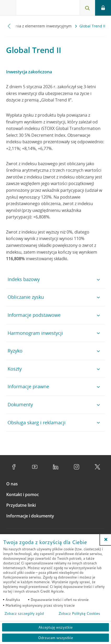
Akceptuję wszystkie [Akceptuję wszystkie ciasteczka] (55, 627)
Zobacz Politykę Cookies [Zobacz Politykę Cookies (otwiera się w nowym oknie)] (79, 613)
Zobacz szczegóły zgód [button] (24, 613)
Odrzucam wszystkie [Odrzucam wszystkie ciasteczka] (55, 638)
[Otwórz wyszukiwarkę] (87, 8)
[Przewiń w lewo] (9, 26)
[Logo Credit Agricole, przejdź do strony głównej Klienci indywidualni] (35, 9)
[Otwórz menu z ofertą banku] (8, 8)
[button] (106, 539)
